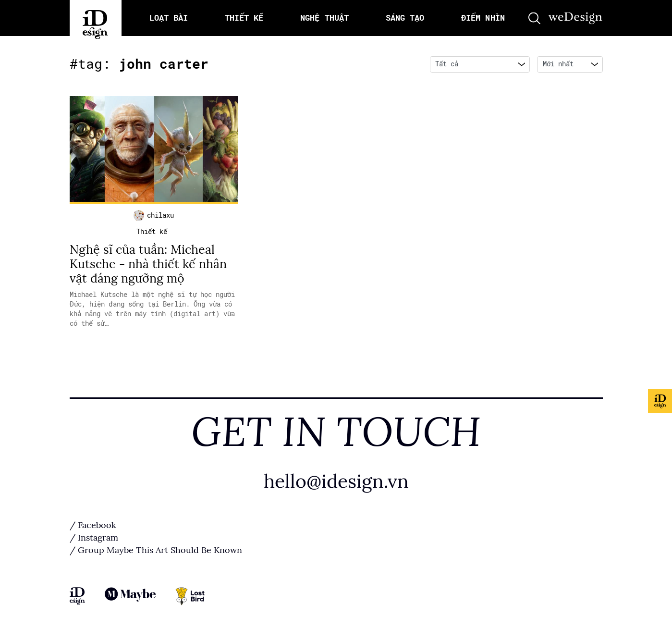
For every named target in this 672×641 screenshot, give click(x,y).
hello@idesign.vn (336, 481)
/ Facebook (93, 525)
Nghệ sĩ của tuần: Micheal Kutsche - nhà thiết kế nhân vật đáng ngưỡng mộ (148, 264)
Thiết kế (152, 232)
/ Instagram (94, 538)
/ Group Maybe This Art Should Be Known (156, 550)
